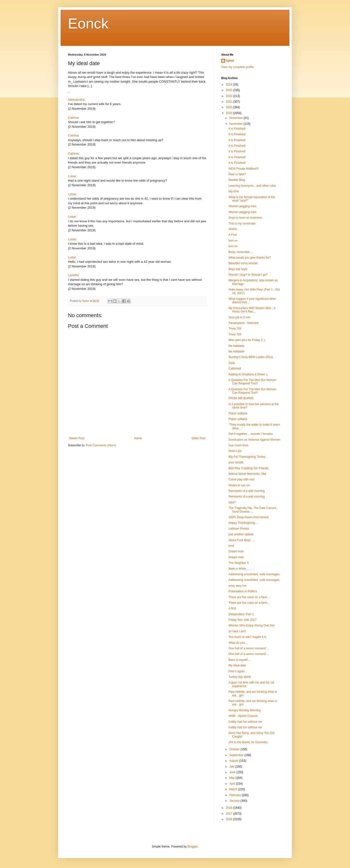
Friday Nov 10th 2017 (243, 620)
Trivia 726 (235, 329)
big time (234, 191)
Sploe (230, 61)
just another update (241, 534)
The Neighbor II (239, 563)
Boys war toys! (238, 269)
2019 (230, 113)
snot (231, 546)
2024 (230, 85)
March (234, 789)
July (232, 767)
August (234, 761)
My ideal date (237, 665)
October (235, 749)
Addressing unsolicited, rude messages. (254, 574)
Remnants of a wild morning (247, 491)
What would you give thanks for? (250, 258)
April (233, 784)
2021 (230, 102)
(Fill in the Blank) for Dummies (248, 742)
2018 (230, 808)
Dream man (236, 551)
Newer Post (77, 438)
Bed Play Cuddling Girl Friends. (249, 468)
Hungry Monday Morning (244, 710)
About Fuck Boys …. (242, 540)
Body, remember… (241, 252)
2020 (230, 107)
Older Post (198, 438)
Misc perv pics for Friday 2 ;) (247, 340)
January (235, 801)
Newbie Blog (237, 180)
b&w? (232, 502)
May (232, 778)
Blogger (192, 847)
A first (232, 608)
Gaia (232, 363)
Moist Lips (235, 451)
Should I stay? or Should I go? (248, 275)
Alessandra (76, 100)
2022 (230, 96)
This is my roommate (242, 224)
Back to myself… (239, 660)
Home (138, 438)
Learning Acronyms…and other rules (252, 186)
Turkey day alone (240, 677)
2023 (230, 90)
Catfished (235, 369)
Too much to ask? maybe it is (247, 637)
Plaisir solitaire (238, 413)
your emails (236, 462)
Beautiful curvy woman (243, 263)
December (236, 118)
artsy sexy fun (238, 586)
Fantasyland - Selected (244, 323)
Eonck (88, 24)
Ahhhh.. (234, 229)
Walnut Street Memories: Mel (247, 474)
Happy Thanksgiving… (243, 523)
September (237, 755)
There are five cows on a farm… (249, 597)
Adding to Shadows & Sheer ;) (248, 374)
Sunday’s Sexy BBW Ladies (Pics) (251, 357)
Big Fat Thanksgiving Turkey (247, 457)
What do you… (238, 643)
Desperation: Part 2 (241, 614)
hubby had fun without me (245, 722)
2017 (230, 814)
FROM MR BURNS (241, 398)
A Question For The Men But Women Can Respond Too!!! (252, 382)
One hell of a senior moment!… (249, 648)
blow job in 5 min (239, 317)
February (235, 795)
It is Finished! (237, 129)
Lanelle (73, 275)
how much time (238, 445)
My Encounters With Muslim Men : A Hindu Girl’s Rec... (252, 310)
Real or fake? (237, 174)
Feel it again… (238, 671)
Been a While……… (242, 569)
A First (233, 235)
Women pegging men (242, 206)
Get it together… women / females (251, 434)
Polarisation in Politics (243, 591)
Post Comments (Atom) (101, 445)
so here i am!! (237, 631)
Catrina (73, 118)
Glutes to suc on (239, 485)
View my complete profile (237, 67)
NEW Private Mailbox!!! (244, 169)
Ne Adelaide (236, 346)
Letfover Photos (239, 529)
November (236, 124)
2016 (230, 819)
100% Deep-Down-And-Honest (249, 517)
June (233, 772)
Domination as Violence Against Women (254, 440)
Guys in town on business (245, 218)
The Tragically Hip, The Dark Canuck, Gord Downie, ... (253, 510)
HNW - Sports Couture (243, 716)
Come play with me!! (242, 479)
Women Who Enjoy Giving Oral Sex (252, 625)
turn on (233, 241)
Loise (72, 176)
